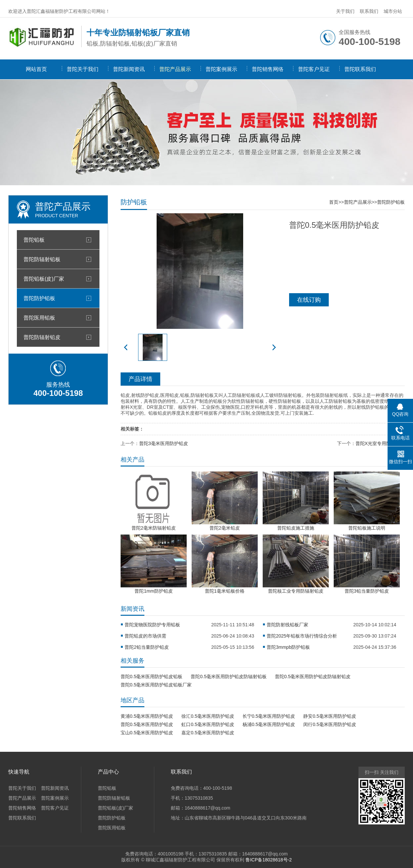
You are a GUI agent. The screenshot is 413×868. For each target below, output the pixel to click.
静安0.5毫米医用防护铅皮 (330, 716)
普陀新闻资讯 (129, 69)
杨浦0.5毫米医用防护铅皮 (269, 724)
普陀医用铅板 (39, 318)
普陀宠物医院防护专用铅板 (152, 625)
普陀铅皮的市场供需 (145, 636)
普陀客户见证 (314, 69)
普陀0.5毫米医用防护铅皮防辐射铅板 (228, 677)
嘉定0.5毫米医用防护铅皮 (208, 733)
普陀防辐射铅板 (42, 259)
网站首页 (36, 69)
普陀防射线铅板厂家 (287, 625)
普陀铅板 (34, 240)
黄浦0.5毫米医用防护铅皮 (147, 716)
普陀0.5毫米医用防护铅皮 (147, 724)
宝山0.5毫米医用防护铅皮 (147, 733)
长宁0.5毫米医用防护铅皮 (269, 716)
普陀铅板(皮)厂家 (44, 279)
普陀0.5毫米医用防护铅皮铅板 (151, 677)
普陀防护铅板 (39, 298)
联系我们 (369, 11)
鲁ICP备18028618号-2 (269, 860)
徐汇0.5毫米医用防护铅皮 (208, 716)
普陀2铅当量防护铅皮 (147, 647)
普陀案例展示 (221, 69)
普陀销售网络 (268, 69)
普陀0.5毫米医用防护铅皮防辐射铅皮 (313, 677)
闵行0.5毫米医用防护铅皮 (330, 724)
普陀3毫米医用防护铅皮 (164, 443)
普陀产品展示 (175, 69)
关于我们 (345, 11)
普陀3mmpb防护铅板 (288, 647)
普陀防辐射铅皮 (42, 337)
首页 (334, 202)
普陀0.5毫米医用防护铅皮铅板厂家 (156, 685)
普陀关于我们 (83, 69)
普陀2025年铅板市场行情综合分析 (302, 636)
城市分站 (393, 11)
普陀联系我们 (360, 69)
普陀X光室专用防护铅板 (380, 443)
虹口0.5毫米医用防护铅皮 (208, 724)
